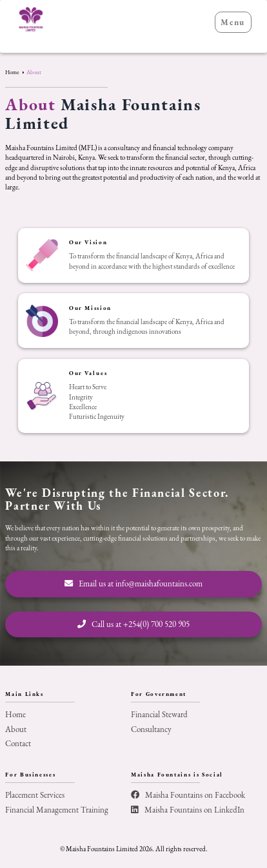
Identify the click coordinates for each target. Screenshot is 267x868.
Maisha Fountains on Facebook (188, 795)
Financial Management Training (57, 810)
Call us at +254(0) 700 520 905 (133, 624)
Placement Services (35, 795)
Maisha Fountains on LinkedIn (188, 810)
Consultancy (151, 729)
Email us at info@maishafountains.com (133, 583)
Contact (18, 743)
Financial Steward (159, 714)
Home (12, 72)
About (34, 72)
